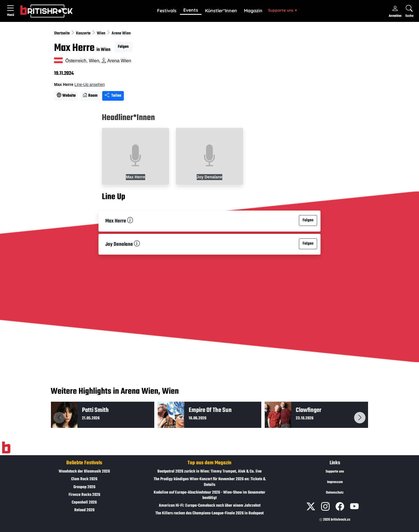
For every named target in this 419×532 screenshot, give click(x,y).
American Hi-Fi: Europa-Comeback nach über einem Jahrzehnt (210, 506)
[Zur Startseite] (6, 448)
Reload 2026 (84, 510)
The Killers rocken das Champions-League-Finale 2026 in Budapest (209, 513)
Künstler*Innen (221, 11)
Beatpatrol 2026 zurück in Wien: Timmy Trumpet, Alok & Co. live (209, 472)
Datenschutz (335, 493)
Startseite (62, 33)
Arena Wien (121, 33)
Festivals (167, 11)
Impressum (335, 482)
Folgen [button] (123, 47)
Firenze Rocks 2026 (84, 495)
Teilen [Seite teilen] (113, 96)
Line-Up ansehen (90, 84)
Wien (101, 33)
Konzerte (84, 33)
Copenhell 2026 (84, 503)
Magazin (253, 11)
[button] (167, 11)
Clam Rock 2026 (84, 479)
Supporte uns (283, 10)
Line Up (114, 197)
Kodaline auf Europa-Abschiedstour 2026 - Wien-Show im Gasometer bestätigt (209, 495)
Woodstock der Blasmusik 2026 (84, 472)
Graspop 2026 (84, 487)
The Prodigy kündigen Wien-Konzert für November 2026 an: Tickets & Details (210, 482)
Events (191, 10)
